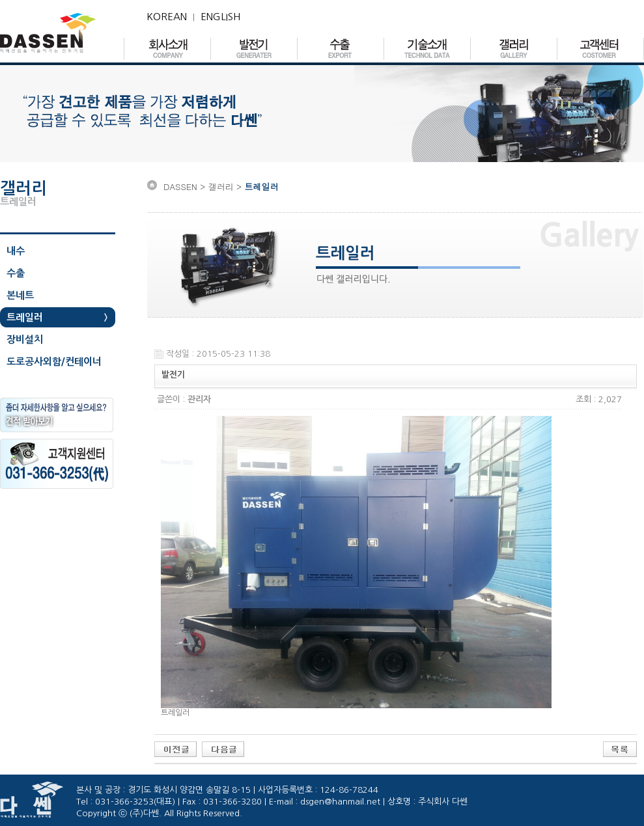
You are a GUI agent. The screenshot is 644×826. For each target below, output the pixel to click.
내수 (16, 251)
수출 (16, 273)
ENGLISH (220, 17)
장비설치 (25, 339)
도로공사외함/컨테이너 (54, 362)
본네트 (20, 295)
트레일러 (25, 317)
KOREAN (167, 17)
